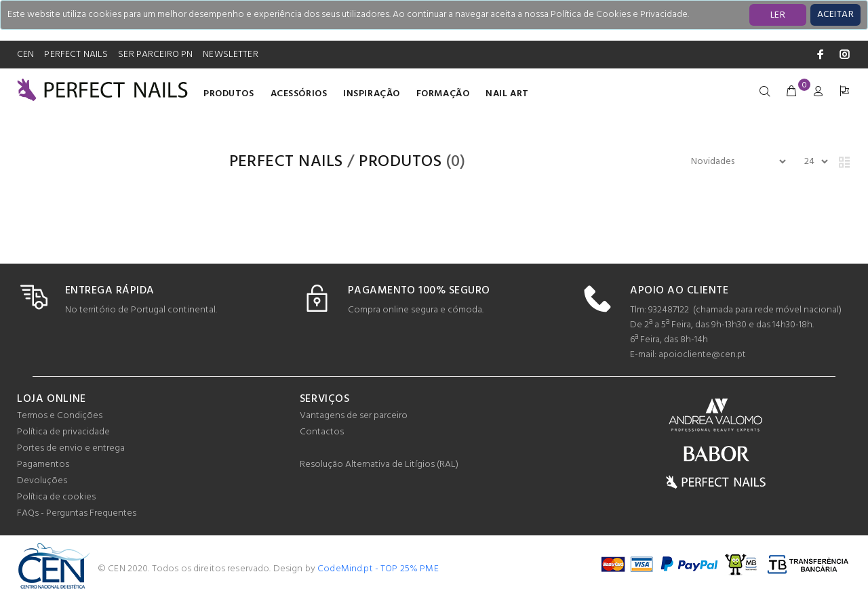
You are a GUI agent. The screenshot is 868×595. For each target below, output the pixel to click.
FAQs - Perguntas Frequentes (77, 513)
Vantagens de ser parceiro (354, 416)
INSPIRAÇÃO (372, 94)
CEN (25, 55)
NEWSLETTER (230, 55)
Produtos (229, 94)
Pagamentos (43, 465)
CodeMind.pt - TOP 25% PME (378, 569)
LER (778, 15)
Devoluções (42, 481)
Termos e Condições (60, 416)
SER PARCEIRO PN (155, 55)
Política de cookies (56, 497)
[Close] (835, 15)
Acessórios (299, 94)
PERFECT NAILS (76, 55)
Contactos (322, 432)
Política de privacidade (63, 432)
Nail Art (507, 94)
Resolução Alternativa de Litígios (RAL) (379, 465)
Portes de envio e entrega (71, 448)
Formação (443, 94)
